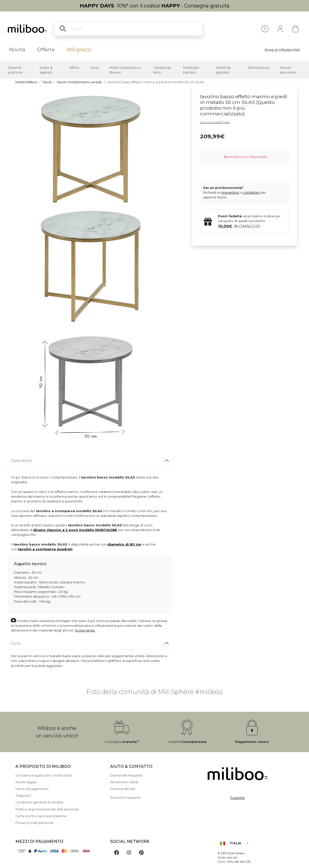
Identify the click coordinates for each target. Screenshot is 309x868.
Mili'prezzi (79, 50)
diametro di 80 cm (124, 544)
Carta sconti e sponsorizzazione (41, 816)
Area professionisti (282, 50)
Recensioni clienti (124, 782)
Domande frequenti (126, 775)
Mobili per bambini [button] (191, 70)
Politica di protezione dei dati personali (47, 809)
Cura (16, 643)
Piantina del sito (123, 789)
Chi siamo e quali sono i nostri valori (44, 775)
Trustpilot (237, 798)
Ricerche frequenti (125, 798)
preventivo (230, 193)
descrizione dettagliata (215, 122)
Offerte (46, 50)
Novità (17, 50)
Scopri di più (85, 630)
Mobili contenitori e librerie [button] (125, 70)
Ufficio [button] (74, 68)
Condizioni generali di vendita (39, 802)
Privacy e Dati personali (34, 823)
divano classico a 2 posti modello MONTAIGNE (75, 530)
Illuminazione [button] (259, 68)
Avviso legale (26, 782)
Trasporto (23, 796)
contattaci (251, 193)
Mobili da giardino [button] (223, 70)
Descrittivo (22, 461)
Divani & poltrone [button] (15, 70)
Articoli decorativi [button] (288, 70)
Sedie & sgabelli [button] (46, 70)
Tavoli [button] (95, 68)
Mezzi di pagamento (32, 789)
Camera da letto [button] (162, 70)
